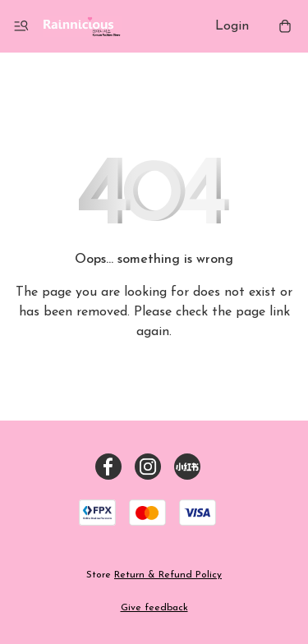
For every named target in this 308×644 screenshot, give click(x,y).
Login (232, 26)
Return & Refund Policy (168, 575)
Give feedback (154, 608)
